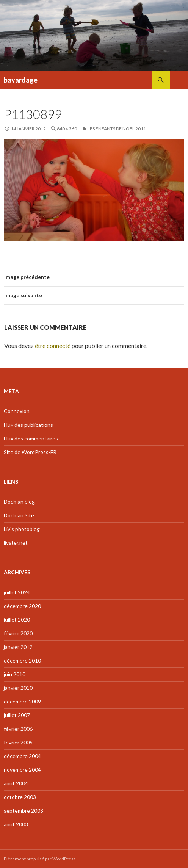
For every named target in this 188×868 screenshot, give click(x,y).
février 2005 (18, 742)
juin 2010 (15, 674)
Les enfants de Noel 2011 (117, 129)
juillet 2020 (17, 620)
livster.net (16, 543)
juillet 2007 (17, 715)
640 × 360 (67, 129)
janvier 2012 (18, 647)
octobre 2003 (20, 797)
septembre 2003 (23, 811)
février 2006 (18, 729)
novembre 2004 (22, 770)
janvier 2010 (18, 688)
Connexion (17, 411)
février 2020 (18, 633)
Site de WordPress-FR (30, 452)
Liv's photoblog (22, 529)
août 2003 (16, 824)
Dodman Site (19, 515)
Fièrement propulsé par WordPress (40, 859)
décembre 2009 (22, 701)
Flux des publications (28, 425)
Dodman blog (19, 502)
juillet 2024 (17, 592)
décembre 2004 (22, 756)
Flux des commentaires (31, 438)
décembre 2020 (22, 606)
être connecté (53, 345)
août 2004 (16, 783)
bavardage (21, 80)
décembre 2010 (22, 660)
